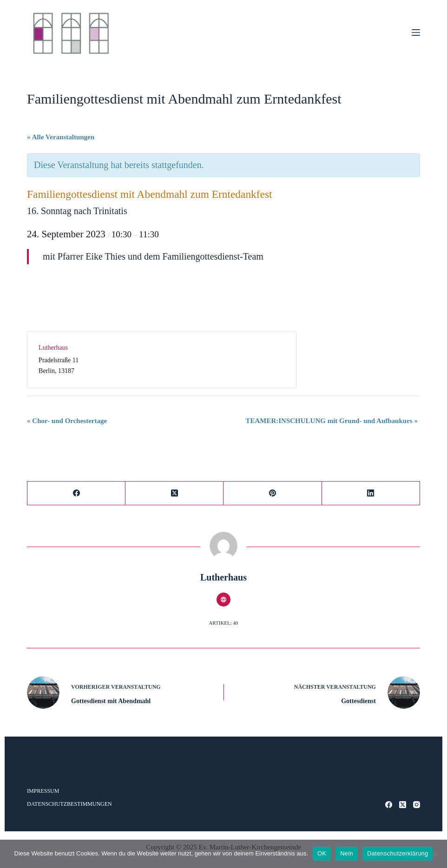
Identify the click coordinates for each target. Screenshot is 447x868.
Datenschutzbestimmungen (69, 804)
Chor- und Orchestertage (67, 421)
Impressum (43, 791)
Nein (347, 853)
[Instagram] (417, 805)
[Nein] (435, 854)
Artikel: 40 (223, 623)
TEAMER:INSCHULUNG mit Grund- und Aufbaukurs (332, 421)
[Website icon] (223, 600)
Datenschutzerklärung (398, 853)
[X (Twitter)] (174, 493)
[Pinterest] (273, 493)
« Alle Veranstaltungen (61, 137)
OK (322, 853)
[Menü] (416, 33)
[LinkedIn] (371, 493)
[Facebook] (76, 493)
